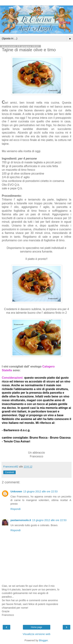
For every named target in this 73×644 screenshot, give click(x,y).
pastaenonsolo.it (21, 520)
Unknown (16, 491)
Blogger (43, 640)
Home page (36, 627)
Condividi (9, 472)
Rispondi (16, 509)
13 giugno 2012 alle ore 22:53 (40, 491)
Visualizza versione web (36, 634)
